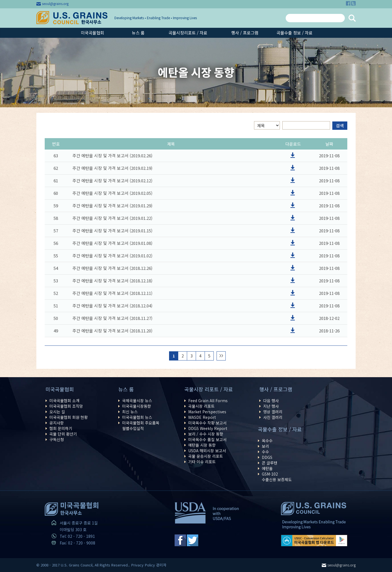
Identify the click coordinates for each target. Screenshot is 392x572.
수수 (265, 452)
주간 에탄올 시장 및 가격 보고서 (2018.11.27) (112, 318)
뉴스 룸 (138, 33)
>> (221, 356)
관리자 (161, 565)
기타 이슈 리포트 (202, 462)
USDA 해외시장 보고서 (207, 451)
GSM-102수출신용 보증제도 (277, 477)
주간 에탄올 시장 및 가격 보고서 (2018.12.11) (112, 293)
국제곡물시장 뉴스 (137, 401)
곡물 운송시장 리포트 (206, 456)
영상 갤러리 (273, 412)
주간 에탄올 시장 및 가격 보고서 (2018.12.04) (112, 306)
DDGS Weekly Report (208, 428)
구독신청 (57, 439)
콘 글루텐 (270, 463)
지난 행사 (271, 406)
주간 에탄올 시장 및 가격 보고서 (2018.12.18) (112, 281)
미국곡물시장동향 (137, 406)
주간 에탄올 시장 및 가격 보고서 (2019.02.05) (112, 193)
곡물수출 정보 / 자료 (295, 33)
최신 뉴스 (130, 412)
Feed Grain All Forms (208, 401)
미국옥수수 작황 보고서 (207, 423)
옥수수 (267, 441)
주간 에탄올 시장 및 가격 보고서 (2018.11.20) (112, 331)
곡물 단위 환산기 (63, 434)
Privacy (137, 565)
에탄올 (267, 468)
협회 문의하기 (61, 428)
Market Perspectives (207, 412)
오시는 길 (57, 412)
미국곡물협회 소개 (64, 401)
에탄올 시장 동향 (202, 445)
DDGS (267, 457)
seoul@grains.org (55, 3)
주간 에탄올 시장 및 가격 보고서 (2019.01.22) (112, 218)
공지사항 (57, 423)
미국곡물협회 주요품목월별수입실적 (141, 426)
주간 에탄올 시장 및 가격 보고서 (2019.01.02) (112, 256)
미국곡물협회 (92, 33)
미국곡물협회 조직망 (66, 406)
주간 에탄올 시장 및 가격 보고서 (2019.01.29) (112, 206)
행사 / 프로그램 (245, 33)
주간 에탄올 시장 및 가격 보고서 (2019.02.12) (112, 181)
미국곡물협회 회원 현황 (69, 417)
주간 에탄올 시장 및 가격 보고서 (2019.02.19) (112, 168)
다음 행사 (271, 401)
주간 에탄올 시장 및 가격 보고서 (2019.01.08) (112, 243)
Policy (150, 565)
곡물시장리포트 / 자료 (188, 33)
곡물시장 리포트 (201, 406)
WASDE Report (202, 417)
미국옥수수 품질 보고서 (207, 439)
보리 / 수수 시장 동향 (206, 434)
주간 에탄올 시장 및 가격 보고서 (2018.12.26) (112, 268)
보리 (265, 446)
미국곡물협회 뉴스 (137, 417)
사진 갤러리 (273, 417)
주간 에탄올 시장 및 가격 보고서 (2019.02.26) (112, 156)
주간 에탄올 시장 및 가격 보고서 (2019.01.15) (112, 231)
